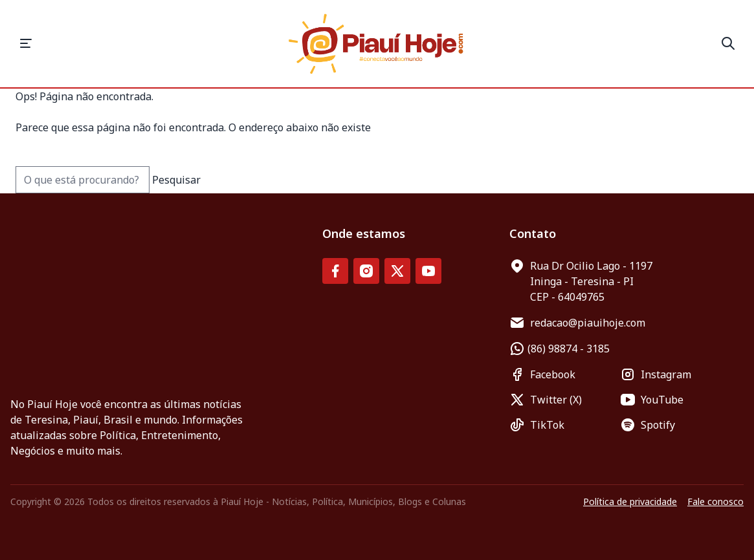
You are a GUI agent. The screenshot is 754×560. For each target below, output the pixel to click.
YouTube (652, 400)
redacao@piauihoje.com (577, 323)
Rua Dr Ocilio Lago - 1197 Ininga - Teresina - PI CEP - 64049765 (581, 281)
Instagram (656, 374)
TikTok (537, 425)
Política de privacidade (630, 501)
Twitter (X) (546, 400)
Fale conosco (715, 501)
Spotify (648, 425)
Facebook (542, 374)
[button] (26, 43)
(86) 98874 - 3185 (560, 349)
